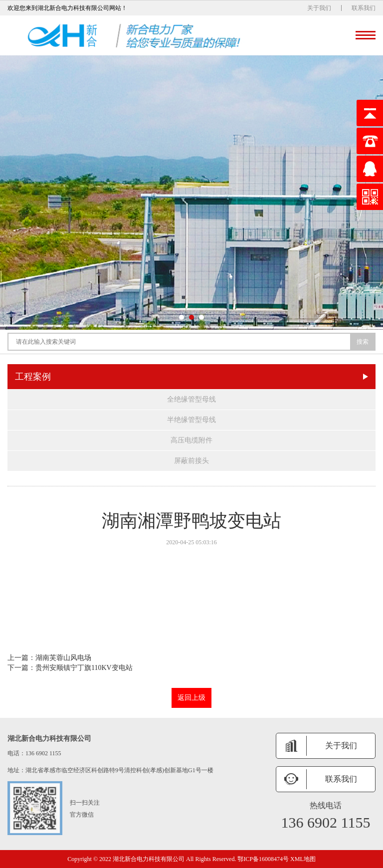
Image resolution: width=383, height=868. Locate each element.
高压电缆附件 (191, 440)
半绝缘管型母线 (191, 420)
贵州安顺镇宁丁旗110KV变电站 (84, 668)
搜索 (363, 342)
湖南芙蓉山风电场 (63, 658)
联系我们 (364, 8)
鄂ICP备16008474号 (263, 859)
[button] (182, 317)
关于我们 (319, 8)
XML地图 (303, 859)
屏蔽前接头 (191, 461)
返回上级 (191, 698)
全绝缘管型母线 (191, 399)
